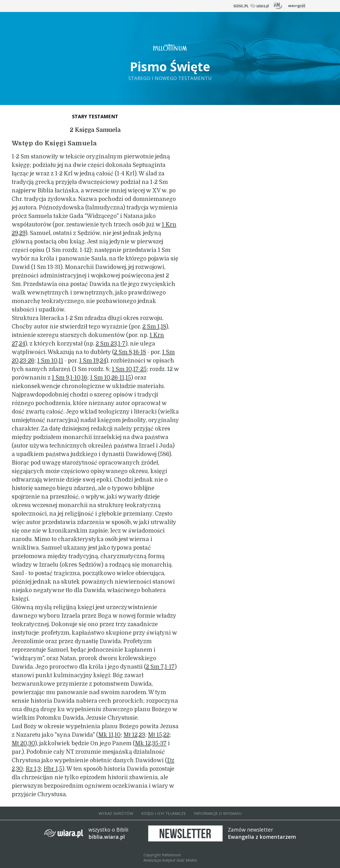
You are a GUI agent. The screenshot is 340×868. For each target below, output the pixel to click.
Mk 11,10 (109, 735)
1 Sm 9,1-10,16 (69, 378)
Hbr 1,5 (53, 769)
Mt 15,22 (159, 735)
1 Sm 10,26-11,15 (110, 378)
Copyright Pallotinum (162, 855)
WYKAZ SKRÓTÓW (116, 813)
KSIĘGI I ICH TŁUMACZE (164, 813)
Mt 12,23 (134, 735)
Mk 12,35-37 (151, 743)
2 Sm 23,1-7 (110, 344)
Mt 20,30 (23, 743)
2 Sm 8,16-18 (130, 352)
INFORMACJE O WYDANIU (218, 813)
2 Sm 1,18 (154, 327)
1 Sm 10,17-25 (129, 369)
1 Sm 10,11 (50, 361)
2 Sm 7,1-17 (160, 667)
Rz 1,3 (33, 769)
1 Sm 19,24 (93, 361)
